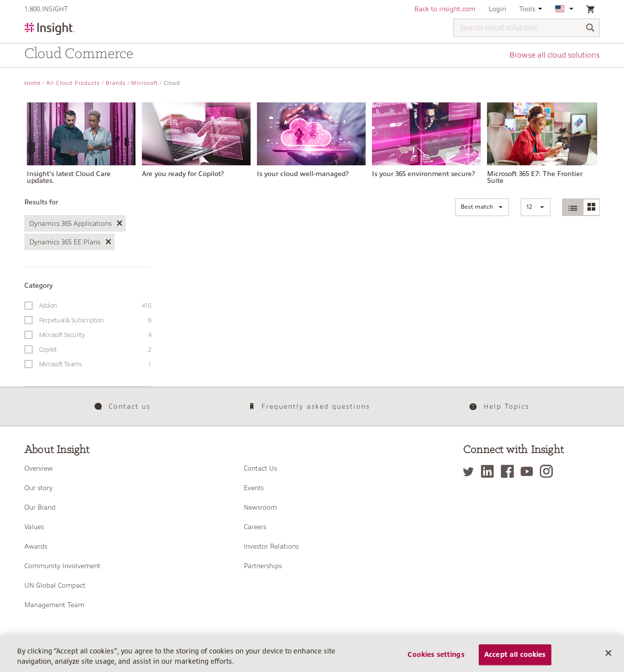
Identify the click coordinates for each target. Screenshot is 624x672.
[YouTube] (529, 471)
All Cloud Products (73, 83)
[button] (482, 207)
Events (254, 488)
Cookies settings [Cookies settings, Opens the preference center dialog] (436, 661)
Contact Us (260, 468)
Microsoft (145, 83)
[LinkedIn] (490, 471)
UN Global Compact (55, 585)
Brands (116, 83)
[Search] (590, 29)
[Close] (608, 659)
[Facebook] (510, 471)
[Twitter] (471, 471)
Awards (36, 546)
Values (34, 527)
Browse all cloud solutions (555, 55)
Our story (39, 488)
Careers (255, 527)
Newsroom (260, 507)
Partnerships (263, 566)
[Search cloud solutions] (526, 28)
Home (33, 83)
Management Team (54, 605)
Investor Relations (271, 546)
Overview (39, 468)
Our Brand (40, 507)
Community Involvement (62, 566)
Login (497, 9)
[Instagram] (549, 471)
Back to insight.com (445, 9)
